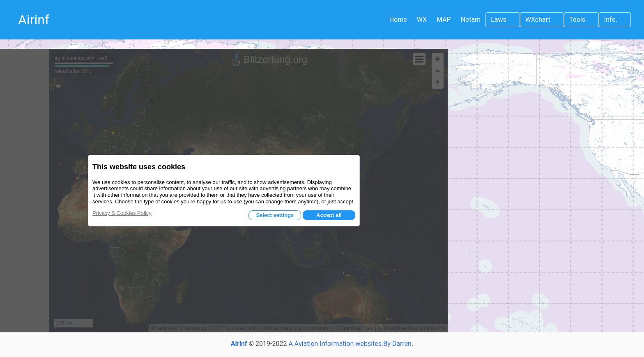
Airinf (34, 20)
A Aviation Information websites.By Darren (350, 344)
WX (422, 20)
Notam (471, 20)
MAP (444, 20)
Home (398, 20)
